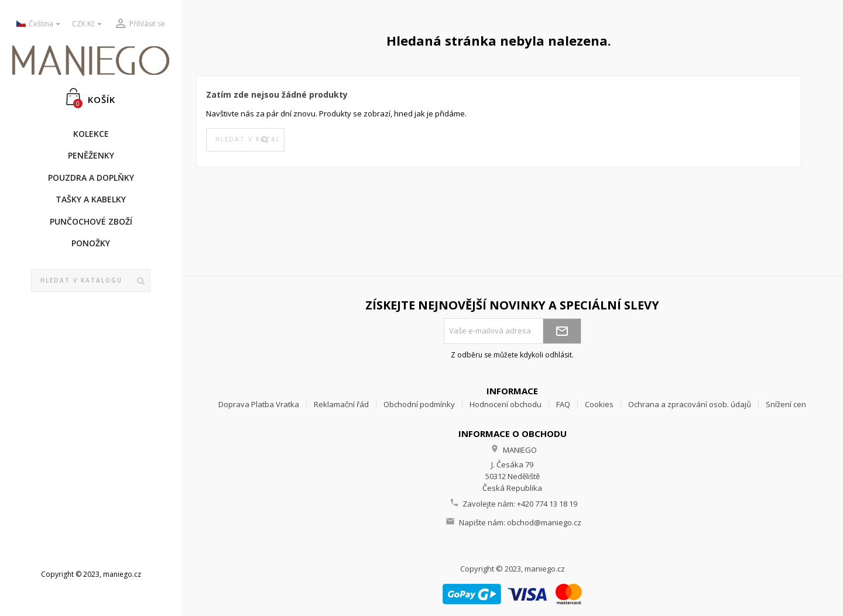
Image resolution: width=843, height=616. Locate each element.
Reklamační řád (341, 404)
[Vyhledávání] (91, 281)
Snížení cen (786, 404)
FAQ (563, 404)
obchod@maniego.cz (544, 522)
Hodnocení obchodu (506, 404)
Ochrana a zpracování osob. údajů (690, 404)
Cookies (599, 404)
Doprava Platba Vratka (259, 404)
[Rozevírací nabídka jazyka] (40, 24)
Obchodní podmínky (419, 404)
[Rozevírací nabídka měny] (88, 24)
